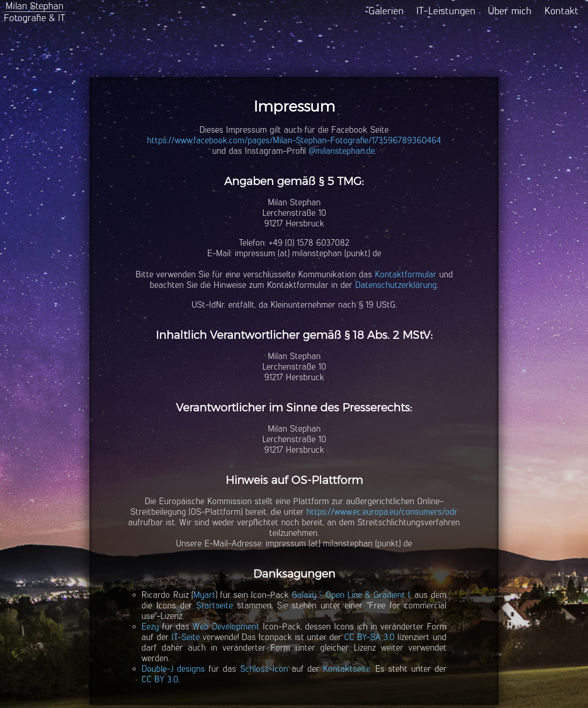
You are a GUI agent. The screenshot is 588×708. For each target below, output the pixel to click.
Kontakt (561, 11)
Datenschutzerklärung (396, 285)
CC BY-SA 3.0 (369, 637)
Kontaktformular (406, 274)
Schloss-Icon (264, 669)
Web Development (226, 627)
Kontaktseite (347, 669)
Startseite (215, 605)
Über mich (510, 11)
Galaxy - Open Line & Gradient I (351, 595)
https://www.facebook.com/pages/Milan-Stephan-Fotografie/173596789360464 (294, 140)
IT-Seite (186, 637)
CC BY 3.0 (160, 679)
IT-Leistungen (446, 11)
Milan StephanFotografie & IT (34, 12)
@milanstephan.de (342, 151)
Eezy (150, 627)
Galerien (386, 11)
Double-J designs (173, 669)
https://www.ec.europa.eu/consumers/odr (382, 512)
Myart (204, 595)
